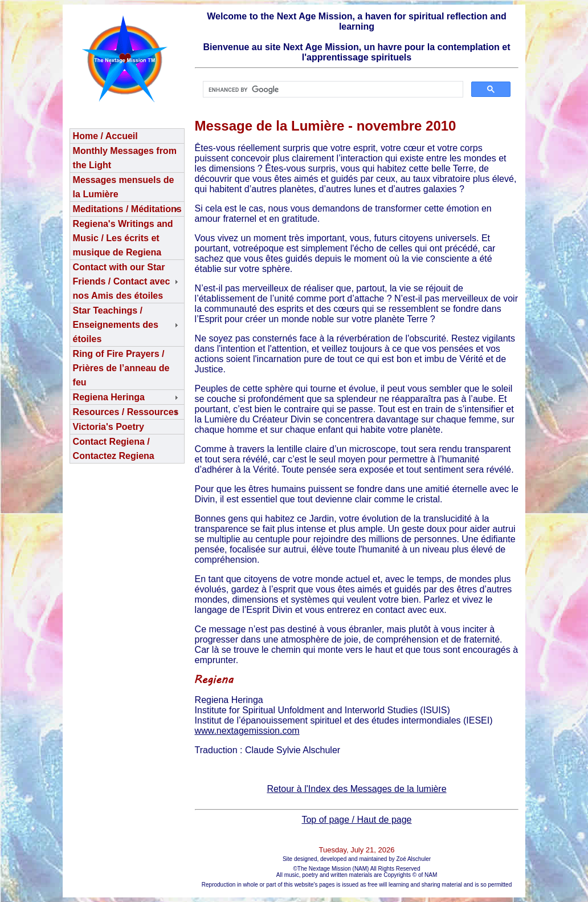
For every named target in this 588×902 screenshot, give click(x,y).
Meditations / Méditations (127, 209)
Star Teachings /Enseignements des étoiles (116, 325)
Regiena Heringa (109, 397)
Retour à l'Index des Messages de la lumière (356, 789)
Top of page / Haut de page (356, 820)
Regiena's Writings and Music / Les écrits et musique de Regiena (123, 238)
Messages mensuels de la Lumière (124, 187)
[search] (332, 90)
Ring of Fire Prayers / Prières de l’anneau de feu (121, 368)
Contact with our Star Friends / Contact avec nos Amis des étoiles (122, 281)
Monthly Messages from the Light (125, 158)
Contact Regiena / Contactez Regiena (114, 449)
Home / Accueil (105, 136)
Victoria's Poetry (109, 427)
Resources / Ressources (126, 412)
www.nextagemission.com (247, 731)
